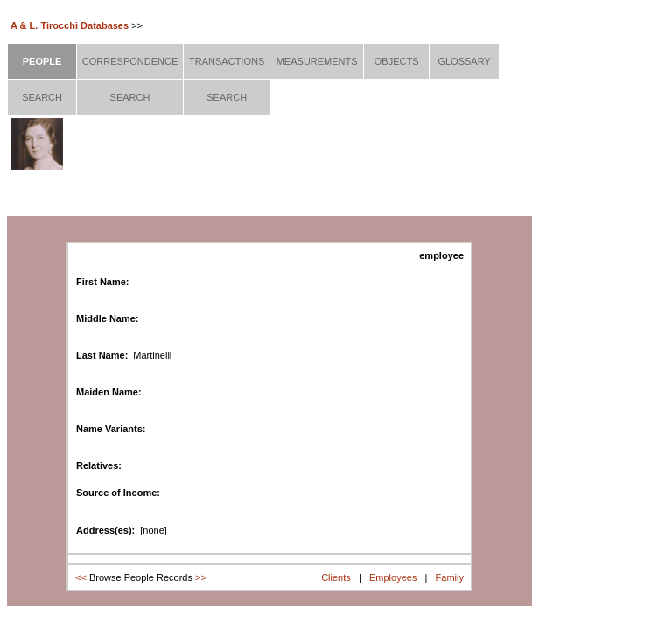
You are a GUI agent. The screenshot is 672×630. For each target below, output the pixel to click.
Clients (336, 577)
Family (450, 577)
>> (201, 577)
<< (81, 577)
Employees (393, 577)
